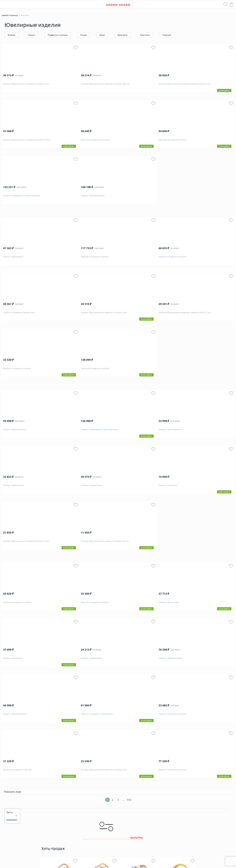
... (123, 800)
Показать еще (12, 792)
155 (129, 800)
